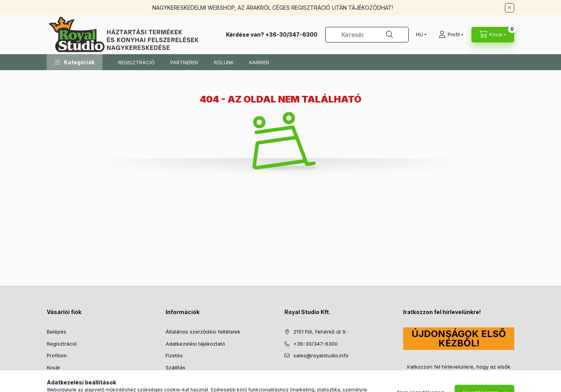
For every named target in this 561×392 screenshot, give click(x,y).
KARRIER (259, 62)
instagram (302, 375)
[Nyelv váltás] (420, 35)
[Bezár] (510, 8)
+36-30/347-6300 (291, 34)
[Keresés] (390, 35)
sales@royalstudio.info (321, 355)
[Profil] (451, 35)
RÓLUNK (224, 62)
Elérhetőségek (183, 379)
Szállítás (176, 367)
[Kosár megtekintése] (493, 35)
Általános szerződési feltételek (203, 332)
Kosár (54, 367)
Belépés (56, 332)
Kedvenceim (62, 379)
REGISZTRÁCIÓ (136, 62)
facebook (287, 375)
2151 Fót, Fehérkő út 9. (320, 332)
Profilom (57, 355)
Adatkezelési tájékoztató (195, 344)
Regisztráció (62, 344)
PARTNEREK (184, 62)
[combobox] (367, 35)
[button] (75, 62)
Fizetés (174, 355)
